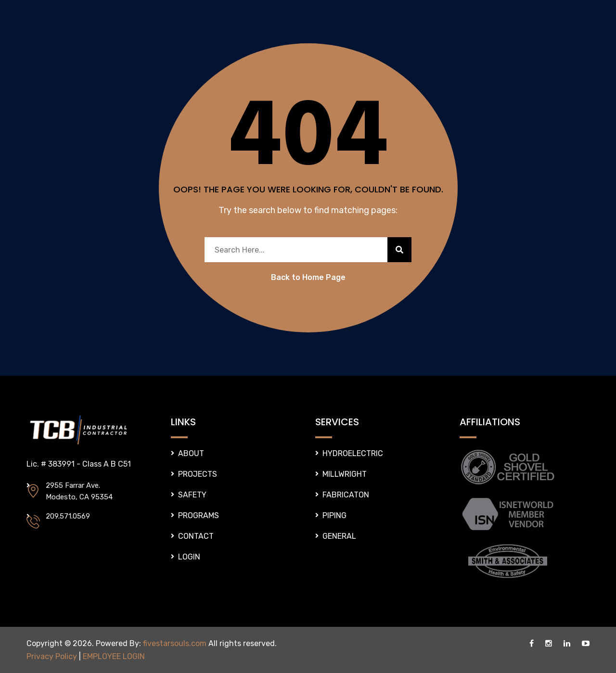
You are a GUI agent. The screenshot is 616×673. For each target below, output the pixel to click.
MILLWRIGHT (345, 474)
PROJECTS (198, 474)
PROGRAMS (199, 515)
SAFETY (192, 495)
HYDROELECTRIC (353, 453)
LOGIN (189, 557)
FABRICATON (346, 495)
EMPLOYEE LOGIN (114, 656)
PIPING (334, 515)
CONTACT (196, 536)
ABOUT (191, 453)
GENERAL (339, 536)
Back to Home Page (308, 277)
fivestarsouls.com (175, 643)
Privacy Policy (52, 656)
